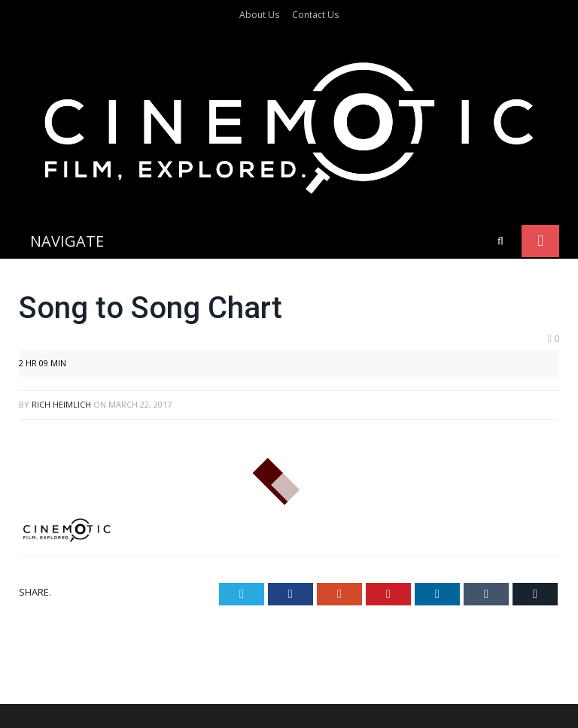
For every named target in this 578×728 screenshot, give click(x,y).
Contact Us (315, 15)
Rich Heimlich (61, 303)
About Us (259, 15)
